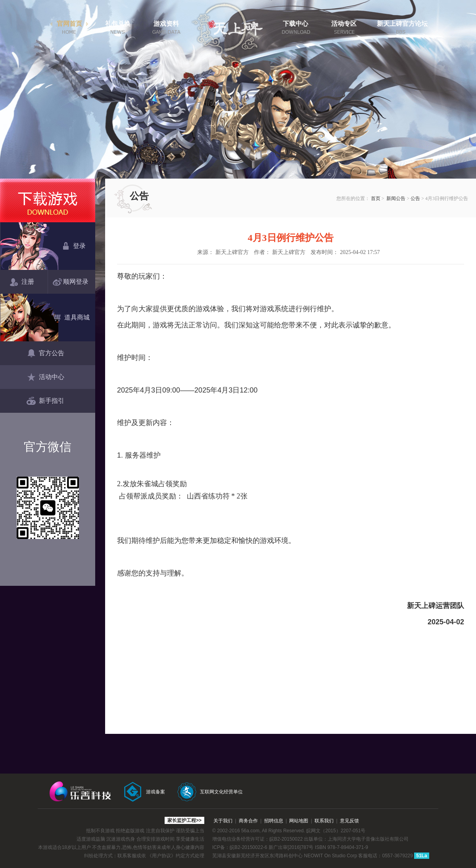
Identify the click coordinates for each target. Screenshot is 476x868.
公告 (415, 198)
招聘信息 (274, 821)
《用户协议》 (161, 856)
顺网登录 (72, 282)
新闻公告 (396, 198)
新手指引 (45, 401)
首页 (376, 198)
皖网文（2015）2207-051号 (336, 831)
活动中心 (45, 377)
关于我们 (223, 821)
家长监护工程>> (184, 820)
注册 (22, 282)
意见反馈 (349, 821)
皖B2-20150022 (286, 839)
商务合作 (248, 821)
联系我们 (324, 821)
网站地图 (299, 821)
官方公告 (45, 354)
